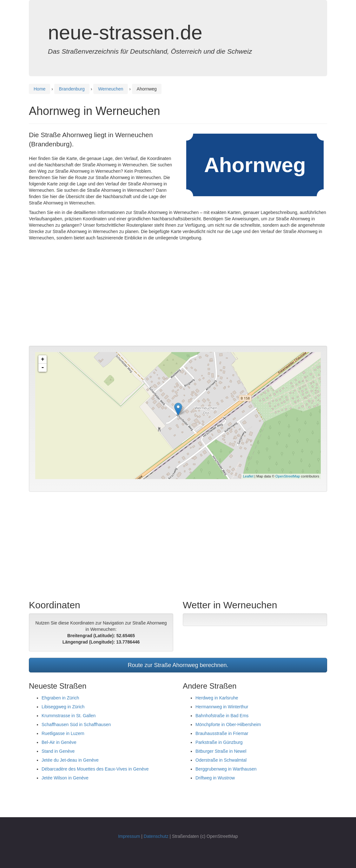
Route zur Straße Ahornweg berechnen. (178, 665)
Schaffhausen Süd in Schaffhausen (76, 724)
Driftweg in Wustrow (215, 778)
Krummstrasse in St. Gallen (69, 716)
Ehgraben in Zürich (60, 698)
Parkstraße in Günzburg (219, 742)
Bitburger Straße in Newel (221, 751)
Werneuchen (111, 89)
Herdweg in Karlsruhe (217, 698)
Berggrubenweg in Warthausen (226, 769)
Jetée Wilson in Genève (65, 778)
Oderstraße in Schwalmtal (221, 760)
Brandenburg (72, 89)
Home (40, 89)
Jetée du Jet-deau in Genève (70, 760)
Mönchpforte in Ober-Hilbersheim (228, 724)
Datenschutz (156, 836)
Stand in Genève (58, 751)
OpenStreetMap (288, 476)
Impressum (129, 836)
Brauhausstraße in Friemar (222, 733)
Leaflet (248, 476)
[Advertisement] (178, 295)
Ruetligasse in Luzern (63, 733)
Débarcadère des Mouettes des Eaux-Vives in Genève (95, 769)
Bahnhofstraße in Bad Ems (222, 716)
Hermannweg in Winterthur (222, 707)
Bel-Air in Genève (59, 742)
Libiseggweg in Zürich (63, 707)
